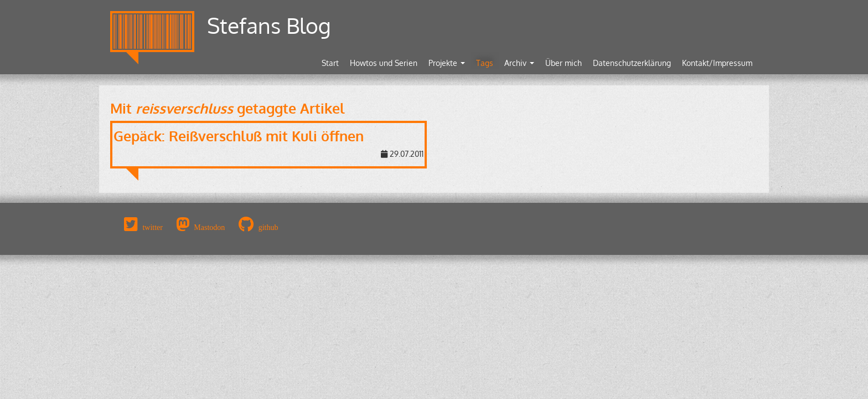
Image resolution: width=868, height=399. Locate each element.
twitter (153, 227)
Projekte (447, 63)
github (268, 227)
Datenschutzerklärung (632, 63)
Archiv (519, 63)
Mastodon (209, 227)
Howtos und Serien (384, 63)
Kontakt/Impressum (717, 63)
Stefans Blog (269, 25)
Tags (485, 63)
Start (330, 63)
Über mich (564, 63)
